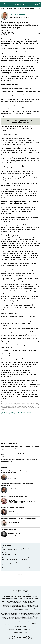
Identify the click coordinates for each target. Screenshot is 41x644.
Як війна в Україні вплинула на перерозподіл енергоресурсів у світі (17, 554)
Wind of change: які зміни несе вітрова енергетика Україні (19, 564)
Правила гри (33, 8)
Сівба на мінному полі (9, 529)
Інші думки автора (8, 545)
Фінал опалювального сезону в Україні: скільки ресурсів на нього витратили (20, 460)
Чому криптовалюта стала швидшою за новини (18, 518)
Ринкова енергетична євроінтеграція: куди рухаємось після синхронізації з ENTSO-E (20, 549)
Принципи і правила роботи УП (31, 599)
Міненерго (5, 413)
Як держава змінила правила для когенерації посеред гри (18, 484)
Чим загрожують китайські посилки (14, 496)
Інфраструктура (24, 8)
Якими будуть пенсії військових (12, 507)
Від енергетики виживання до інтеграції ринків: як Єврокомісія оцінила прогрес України (19, 559)
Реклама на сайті (9, 597)
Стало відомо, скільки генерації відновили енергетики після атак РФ (20, 454)
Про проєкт (18, 597)
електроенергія (21, 413)
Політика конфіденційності (29, 597)
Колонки (16, 8)
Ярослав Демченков (17, 15)
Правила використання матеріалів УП (12, 599)
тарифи (12, 413)
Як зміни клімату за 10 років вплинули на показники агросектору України (20, 472)
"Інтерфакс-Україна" (9, 607)
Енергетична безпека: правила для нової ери (17, 568)
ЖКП (28, 413)
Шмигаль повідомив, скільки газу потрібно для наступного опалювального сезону (20, 447)
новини (3, 8)
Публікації (9, 8)
